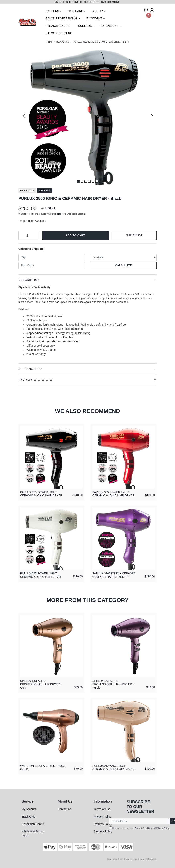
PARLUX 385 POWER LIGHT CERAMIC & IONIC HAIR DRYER (41, 494)
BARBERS (52, 11)
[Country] (124, 258)
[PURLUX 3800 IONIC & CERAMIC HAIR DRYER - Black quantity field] (29, 236)
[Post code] (51, 266)
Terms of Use (102, 809)
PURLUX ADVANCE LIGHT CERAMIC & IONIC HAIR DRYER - (114, 768)
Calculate (123, 265)
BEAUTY (97, 11)
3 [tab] (86, 181)
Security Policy (103, 831)
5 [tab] (93, 181)
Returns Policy (103, 824)
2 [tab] (82, 181)
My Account (29, 809)
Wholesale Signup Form (33, 833)
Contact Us (65, 809)
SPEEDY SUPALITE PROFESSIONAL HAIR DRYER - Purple (113, 684)
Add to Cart (75, 235)
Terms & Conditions (143, 828)
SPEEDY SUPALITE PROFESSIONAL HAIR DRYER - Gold (41, 684)
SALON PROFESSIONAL (62, 18)
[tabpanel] (87, 116)
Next (151, 116)
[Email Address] (139, 821)
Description (29, 280)
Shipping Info (30, 369)
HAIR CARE (75, 11)
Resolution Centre (33, 824)
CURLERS (85, 26)
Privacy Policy (102, 817)
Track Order (29, 817)
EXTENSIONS (109, 26)
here (59, 214)
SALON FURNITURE (59, 33)
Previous (24, 116)
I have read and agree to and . (139, 828)
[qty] (51, 258)
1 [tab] (78, 181)
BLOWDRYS (95, 18)
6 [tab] (97, 181)
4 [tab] (89, 181)
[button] (134, 236)
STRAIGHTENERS (58, 26)
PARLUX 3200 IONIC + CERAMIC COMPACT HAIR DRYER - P (114, 575)
